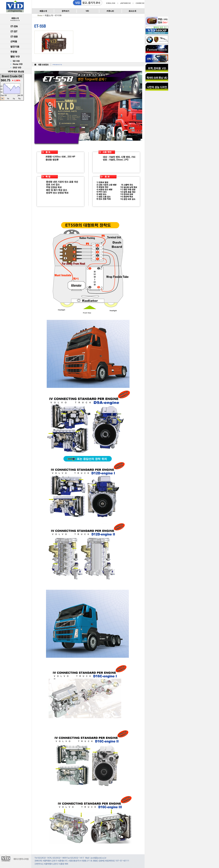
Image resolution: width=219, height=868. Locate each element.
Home (40, 15)
